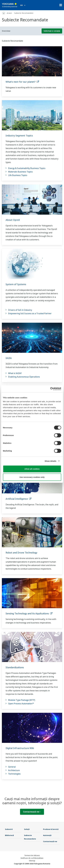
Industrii (9, 829)
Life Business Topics (18, 175)
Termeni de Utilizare (32, 855)
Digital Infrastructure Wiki (20, 748)
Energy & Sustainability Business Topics (27, 168)
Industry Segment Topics (19, 136)
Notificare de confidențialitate (32, 858)
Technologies (14, 774)
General (12, 767)
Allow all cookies (32, 469)
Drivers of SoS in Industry (20, 310)
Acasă (9, 13)
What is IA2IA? (15, 373)
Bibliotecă (9, 835)
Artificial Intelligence (18, 499)
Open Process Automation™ (21, 704)
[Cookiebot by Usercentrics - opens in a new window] (50, 389)
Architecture (14, 770)
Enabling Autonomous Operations (24, 377)
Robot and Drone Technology (21, 553)
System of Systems (16, 284)
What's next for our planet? (22, 82)
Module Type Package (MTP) (22, 700)
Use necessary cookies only (32, 477)
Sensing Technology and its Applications (29, 613)
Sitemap (32, 861)
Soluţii (27, 829)
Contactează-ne (32, 812)
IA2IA (9, 358)
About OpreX (13, 220)
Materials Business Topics (20, 172)
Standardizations (15, 667)
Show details (51, 461)
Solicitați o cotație (52, 31)
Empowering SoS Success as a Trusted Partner (30, 313)
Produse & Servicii (51, 829)
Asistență (47, 835)
